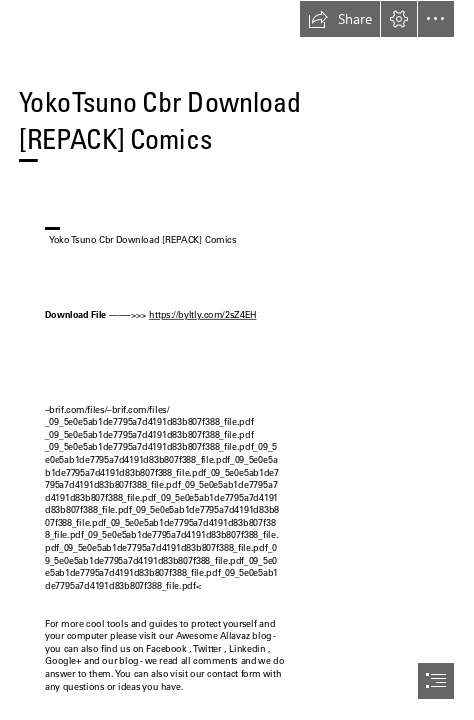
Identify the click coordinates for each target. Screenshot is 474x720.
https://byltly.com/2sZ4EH (202, 314)
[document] (237, 360)
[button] (340, 19)
